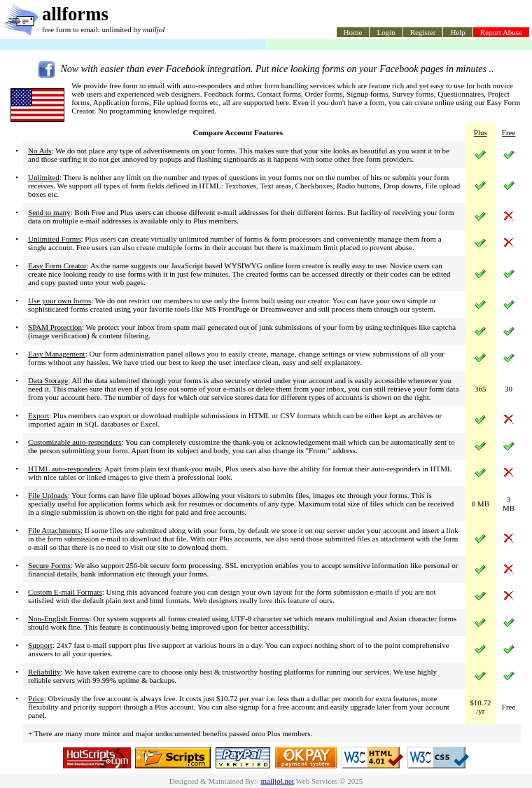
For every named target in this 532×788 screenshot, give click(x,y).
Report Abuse (501, 32)
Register (423, 32)
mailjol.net (278, 781)
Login (386, 32)
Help (457, 32)
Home (353, 32)
